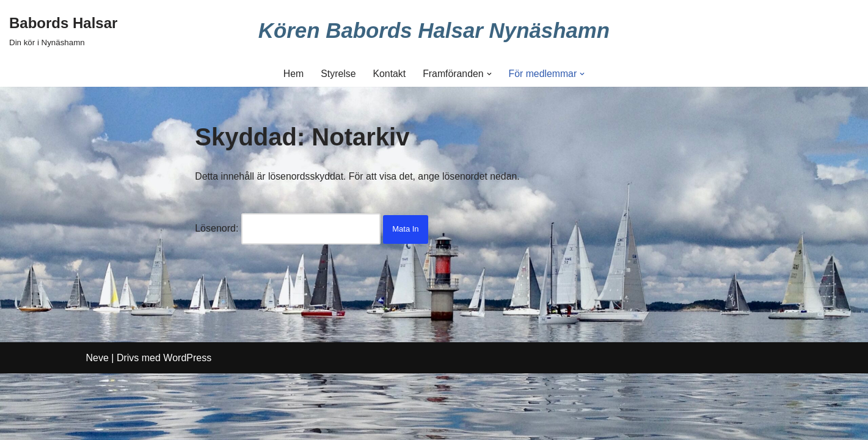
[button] (489, 74)
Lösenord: (288, 229)
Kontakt (388, 74)
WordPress (187, 424)
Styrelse (338, 74)
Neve (97, 424)
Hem (293, 74)
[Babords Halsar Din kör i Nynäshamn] (63, 30)
